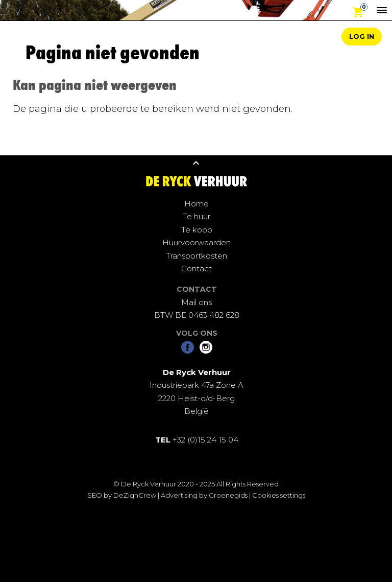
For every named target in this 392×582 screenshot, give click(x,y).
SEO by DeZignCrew (122, 495)
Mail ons (197, 302)
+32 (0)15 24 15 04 (197, 440)
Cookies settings (279, 495)
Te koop (197, 230)
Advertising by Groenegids (204, 495)
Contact (197, 269)
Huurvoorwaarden (197, 242)
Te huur (197, 216)
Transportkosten (197, 256)
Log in (362, 36)
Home (197, 204)
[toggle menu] (382, 10)
